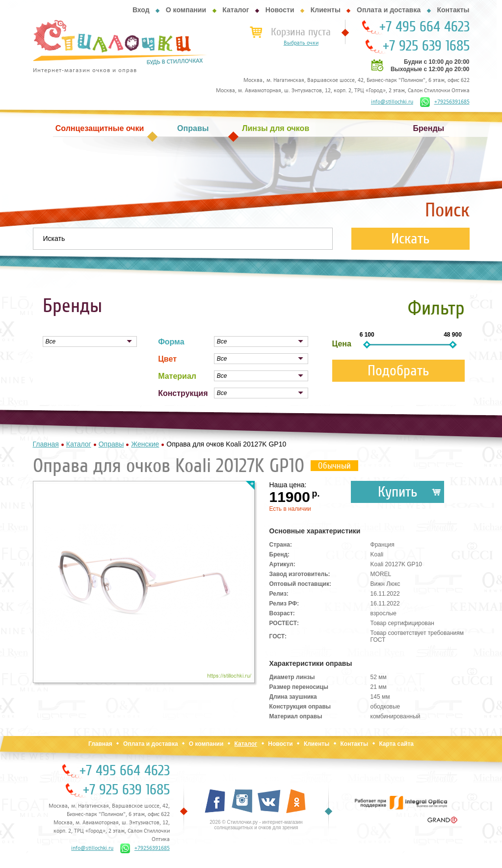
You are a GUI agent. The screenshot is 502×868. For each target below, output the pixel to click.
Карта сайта (396, 744)
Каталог (236, 10)
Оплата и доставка (389, 10)
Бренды (429, 128)
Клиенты (326, 10)
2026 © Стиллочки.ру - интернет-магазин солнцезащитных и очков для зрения (256, 825)
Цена (342, 344)
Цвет (167, 359)
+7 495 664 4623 (424, 27)
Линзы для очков (276, 128)
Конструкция (183, 393)
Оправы (193, 128)
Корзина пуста (301, 32)
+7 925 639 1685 (426, 46)
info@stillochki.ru (392, 102)
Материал (177, 376)
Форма (171, 342)
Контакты (453, 10)
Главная (100, 744)
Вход (141, 10)
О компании (186, 10)
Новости (280, 10)
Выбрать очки (301, 43)
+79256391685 (445, 102)
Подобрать (398, 371)
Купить (398, 492)
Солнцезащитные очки (100, 128)
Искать (410, 239)
